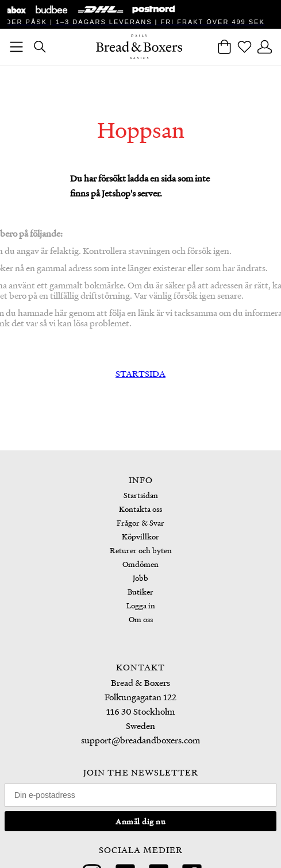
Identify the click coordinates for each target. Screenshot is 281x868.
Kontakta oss (140, 509)
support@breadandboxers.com (140, 740)
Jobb (140, 578)
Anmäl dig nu (140, 821)
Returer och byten (141, 550)
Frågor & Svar (140, 522)
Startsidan (141, 495)
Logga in (141, 605)
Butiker (140, 591)
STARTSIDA (140, 373)
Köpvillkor (140, 536)
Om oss (141, 619)
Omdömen (140, 564)
